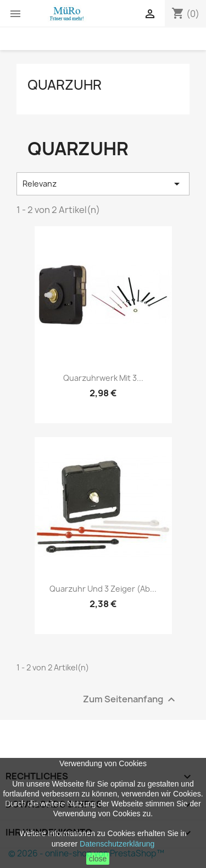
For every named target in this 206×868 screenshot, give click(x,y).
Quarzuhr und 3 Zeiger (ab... (103, 589)
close (98, 859)
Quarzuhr (65, 85)
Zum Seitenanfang (130, 699)
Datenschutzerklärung (117, 844)
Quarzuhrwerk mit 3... (103, 378)
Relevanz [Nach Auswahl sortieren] (103, 184)
